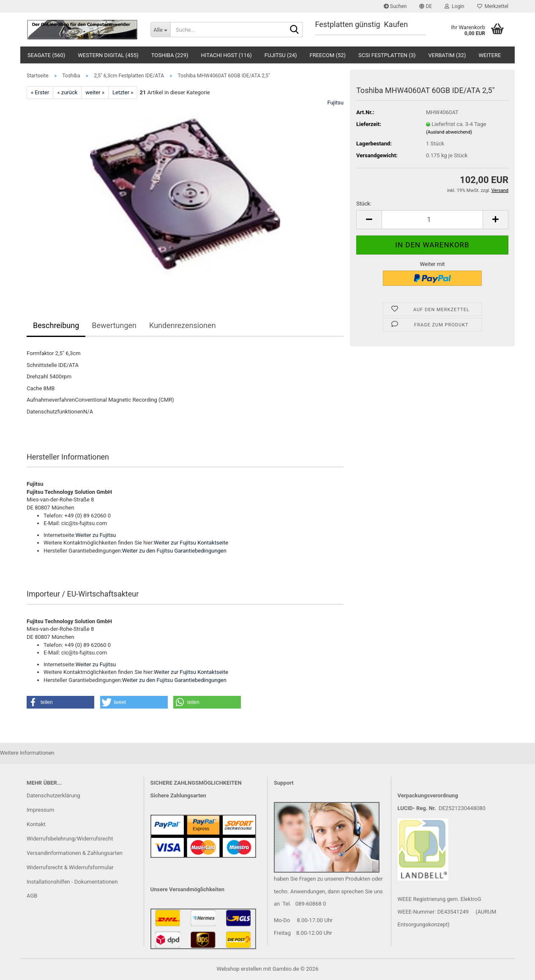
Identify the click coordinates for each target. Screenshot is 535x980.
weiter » (95, 92)
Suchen (395, 6)
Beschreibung (56, 325)
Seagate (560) (46, 55)
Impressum (40, 810)
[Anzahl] (432, 220)
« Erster (40, 92)
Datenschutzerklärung (53, 795)
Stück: (364, 204)
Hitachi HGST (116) (227, 55)
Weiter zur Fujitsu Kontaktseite (191, 543)
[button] (426, 6)
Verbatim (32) (447, 55)
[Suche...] (160, 30)
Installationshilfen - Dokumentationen (72, 882)
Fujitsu (335, 103)
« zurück (67, 92)
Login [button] (454, 6)
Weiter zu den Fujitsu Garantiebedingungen (174, 551)
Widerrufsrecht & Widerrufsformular (70, 867)
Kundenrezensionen (183, 325)
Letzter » (123, 92)
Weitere (490, 55)
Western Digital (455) (108, 55)
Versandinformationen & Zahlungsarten (75, 853)
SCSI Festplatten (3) (387, 55)
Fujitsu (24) (281, 55)
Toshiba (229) (170, 55)
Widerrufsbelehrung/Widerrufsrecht (70, 839)
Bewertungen (114, 325)
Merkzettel (493, 6)
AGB (32, 896)
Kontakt (36, 824)
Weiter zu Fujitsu (96, 535)
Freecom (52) (328, 55)
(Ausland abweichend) (449, 132)
